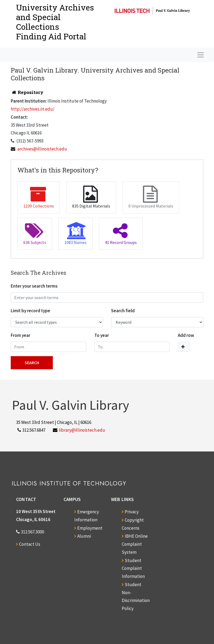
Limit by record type (30, 311)
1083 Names (75, 234)
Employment (90, 528)
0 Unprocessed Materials (151, 197)
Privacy (132, 512)
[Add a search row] (184, 347)
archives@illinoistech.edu (42, 149)
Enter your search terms (34, 286)
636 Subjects (35, 234)
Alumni (84, 536)
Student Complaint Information (133, 568)
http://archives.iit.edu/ (33, 109)
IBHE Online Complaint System (135, 544)
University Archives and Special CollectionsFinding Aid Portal (55, 22)
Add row (186, 335)
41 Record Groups (121, 234)
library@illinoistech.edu (82, 430)
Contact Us (30, 544)
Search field (123, 311)
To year (102, 335)
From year (21, 335)
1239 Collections (39, 197)
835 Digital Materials (91, 197)
